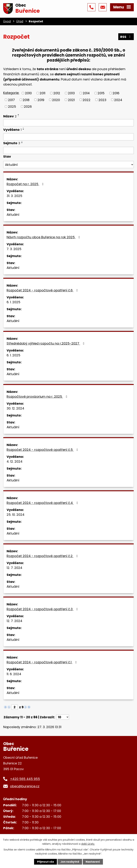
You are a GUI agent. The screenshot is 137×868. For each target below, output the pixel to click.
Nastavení (93, 862)
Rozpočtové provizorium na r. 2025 (38, 397)
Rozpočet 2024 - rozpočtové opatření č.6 (43, 290)
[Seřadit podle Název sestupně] (19, 116)
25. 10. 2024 (16, 515)
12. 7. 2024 (14, 568)
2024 (118, 100)
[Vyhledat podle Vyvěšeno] (68, 137)
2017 (11, 100)
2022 (87, 100)
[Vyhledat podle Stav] (68, 165)
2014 (86, 93)
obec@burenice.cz (25, 786)
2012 (57, 93)
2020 (56, 100)
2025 (12, 107)
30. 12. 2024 (15, 408)
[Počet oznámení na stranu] (63, 717)
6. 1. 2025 (13, 302)
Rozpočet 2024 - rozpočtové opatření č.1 (42, 662)
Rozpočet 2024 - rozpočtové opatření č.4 (43, 503)
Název (10, 116)
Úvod (7, 21)
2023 (102, 100)
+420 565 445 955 (25, 779)
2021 (71, 100)
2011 (42, 93)
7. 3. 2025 (14, 249)
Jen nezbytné (70, 862)
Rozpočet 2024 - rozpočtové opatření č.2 (43, 556)
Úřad (20, 21)
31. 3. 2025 (14, 196)
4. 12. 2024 (15, 461)
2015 (101, 93)
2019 (41, 100)
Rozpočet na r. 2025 (26, 184)
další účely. (88, 844)
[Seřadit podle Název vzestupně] (19, 114)
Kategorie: (11, 93)
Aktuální (13, 215)
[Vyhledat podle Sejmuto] (68, 150)
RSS (126, 37)
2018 (26, 100)
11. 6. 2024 (14, 674)
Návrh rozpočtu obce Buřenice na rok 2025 (44, 237)
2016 (116, 93)
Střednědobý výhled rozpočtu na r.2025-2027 (46, 343)
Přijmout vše (46, 862)
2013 (71, 93)
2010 (28, 93)
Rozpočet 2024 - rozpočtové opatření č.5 (43, 450)
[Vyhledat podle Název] (68, 123)
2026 (28, 107)
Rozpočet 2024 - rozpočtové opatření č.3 (43, 609)
